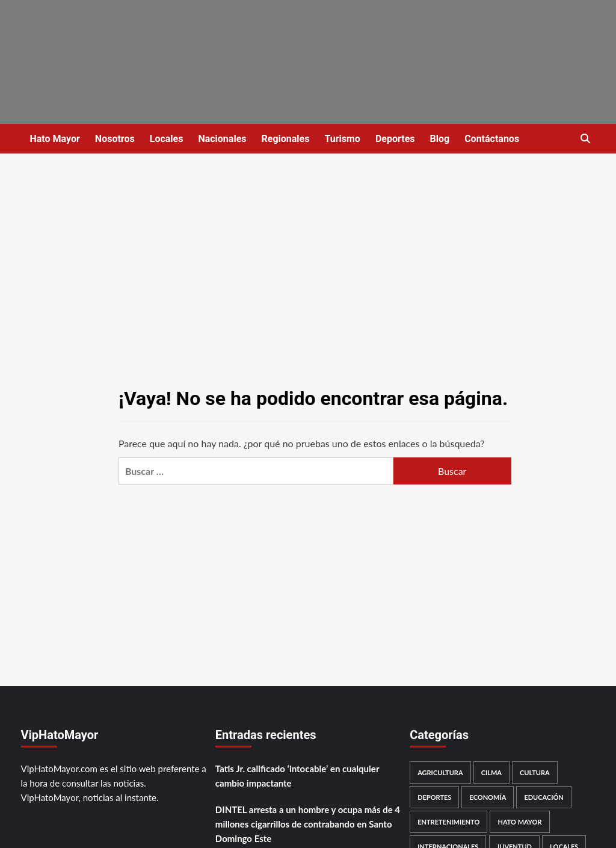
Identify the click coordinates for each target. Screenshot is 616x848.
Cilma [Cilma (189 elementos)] (491, 772)
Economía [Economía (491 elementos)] (488, 797)
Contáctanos (492, 139)
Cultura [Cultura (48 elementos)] (535, 772)
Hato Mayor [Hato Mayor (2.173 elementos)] (519, 822)
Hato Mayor (55, 139)
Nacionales (222, 139)
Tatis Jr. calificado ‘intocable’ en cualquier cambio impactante (297, 776)
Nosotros (115, 139)
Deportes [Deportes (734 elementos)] (434, 797)
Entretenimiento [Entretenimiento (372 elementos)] (448, 822)
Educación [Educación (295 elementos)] (544, 797)
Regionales (285, 139)
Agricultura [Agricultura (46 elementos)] (440, 772)
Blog (440, 139)
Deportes (395, 139)
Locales (167, 139)
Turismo (342, 139)
